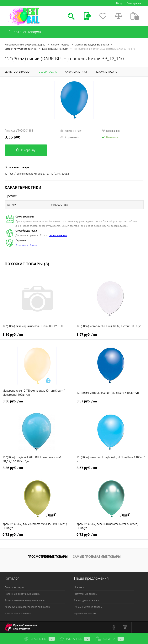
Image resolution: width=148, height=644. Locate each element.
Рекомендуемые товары (88, 607)
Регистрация (134, 3)
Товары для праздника (18, 613)
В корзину (26, 150)
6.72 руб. (13, 535)
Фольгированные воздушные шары (25, 600)
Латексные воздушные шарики (22, 594)
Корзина (110, 639)
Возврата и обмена (26, 245)
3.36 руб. (13, 137)
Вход (119, 3)
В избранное (111, 131)
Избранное (75, 639)
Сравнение (40, 639)
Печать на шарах (14, 587)
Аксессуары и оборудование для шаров (27, 607)
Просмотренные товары (48, 557)
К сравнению (70, 137)
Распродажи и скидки (86, 600)
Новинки (79, 587)
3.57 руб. (87, 335)
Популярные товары (86, 594)
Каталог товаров (23, 32)
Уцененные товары (85, 613)
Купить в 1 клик (71, 131)
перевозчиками (58, 235)
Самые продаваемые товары (97, 557)
